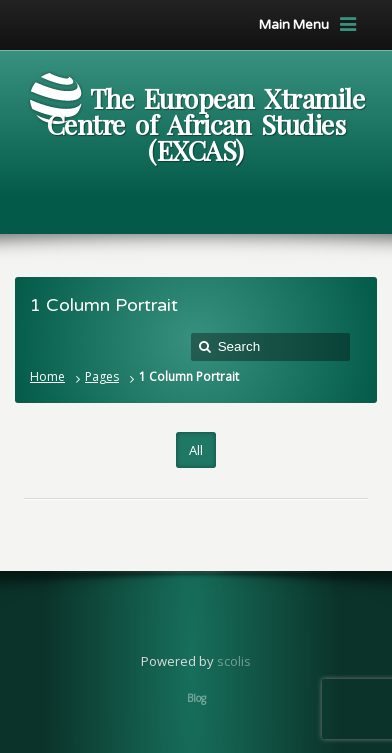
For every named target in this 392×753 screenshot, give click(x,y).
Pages (102, 376)
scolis (234, 661)
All (196, 450)
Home (47, 376)
